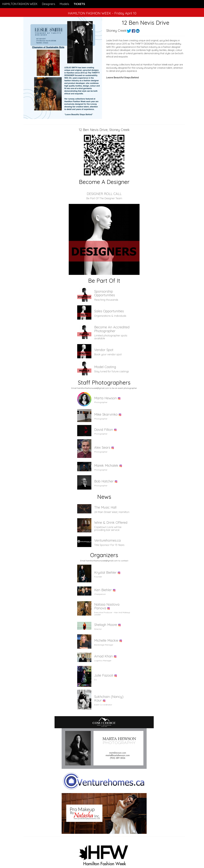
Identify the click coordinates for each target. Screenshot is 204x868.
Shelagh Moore (106, 625)
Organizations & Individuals (110, 316)
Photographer (101, 402)
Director (98, 629)
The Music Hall (105, 507)
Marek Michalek (106, 465)
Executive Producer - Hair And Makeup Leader (112, 614)
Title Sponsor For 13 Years (109, 545)
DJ (95, 680)
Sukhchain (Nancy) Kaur (109, 698)
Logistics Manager (103, 661)
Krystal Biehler (105, 572)
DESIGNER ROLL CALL (104, 194)
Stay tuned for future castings (112, 371)
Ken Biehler (103, 590)
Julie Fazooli (104, 675)
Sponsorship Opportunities (105, 293)
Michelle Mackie (106, 640)
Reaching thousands (106, 300)
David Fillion (104, 430)
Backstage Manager (104, 645)
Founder (98, 577)
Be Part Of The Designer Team (104, 198)
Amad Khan (103, 656)
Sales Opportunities (109, 311)
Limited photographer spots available (111, 337)
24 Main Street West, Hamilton (112, 512)
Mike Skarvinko (106, 414)
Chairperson (100, 594)
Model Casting (105, 367)
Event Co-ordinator (103, 705)
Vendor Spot (104, 350)
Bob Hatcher (104, 481)
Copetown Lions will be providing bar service (108, 529)
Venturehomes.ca (107, 540)
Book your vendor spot (108, 354)
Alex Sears (102, 447)
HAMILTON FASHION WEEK (20, 4)
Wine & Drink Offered (111, 522)
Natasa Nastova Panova (107, 606)
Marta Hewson (105, 398)
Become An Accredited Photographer (112, 329)
